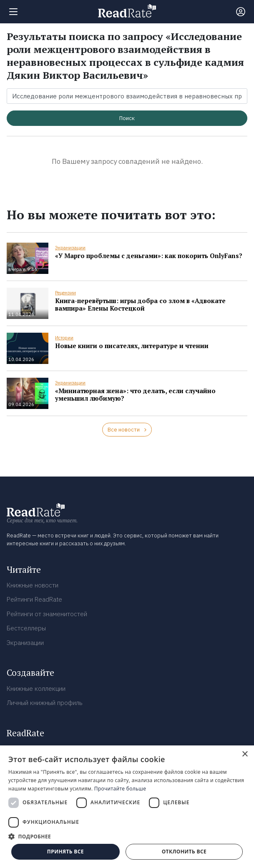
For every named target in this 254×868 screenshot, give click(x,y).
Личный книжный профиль (45, 703)
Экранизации (70, 248)
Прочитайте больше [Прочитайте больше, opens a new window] (120, 789)
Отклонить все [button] (184, 852)
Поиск (127, 118)
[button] (127, 836)
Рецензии (65, 293)
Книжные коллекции (36, 689)
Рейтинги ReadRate (34, 599)
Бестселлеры (26, 628)
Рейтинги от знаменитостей (47, 614)
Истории (64, 338)
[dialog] (127, 807)
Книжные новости (33, 585)
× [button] (245, 754)
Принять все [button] (65, 852)
